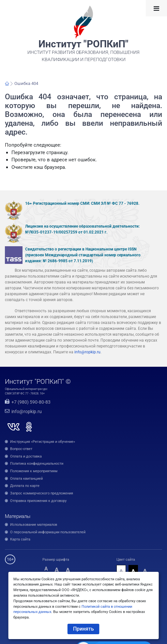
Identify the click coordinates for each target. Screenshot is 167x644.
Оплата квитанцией (26, 479)
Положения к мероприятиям (34, 471)
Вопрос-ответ (21, 449)
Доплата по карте (25, 486)
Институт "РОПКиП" (83, 44)
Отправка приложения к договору (38, 501)
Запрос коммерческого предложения (42, 493)
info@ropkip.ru (87, 352)
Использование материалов (34, 525)
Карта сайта (20, 539)
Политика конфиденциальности (37, 464)
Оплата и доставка (26, 456)
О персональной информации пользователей (48, 532)
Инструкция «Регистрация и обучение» (43, 442)
